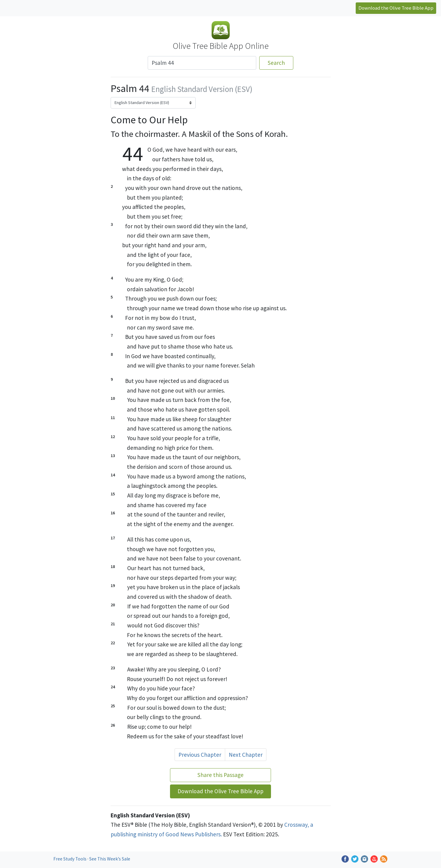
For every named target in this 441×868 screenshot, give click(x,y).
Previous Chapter (200, 755)
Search (276, 63)
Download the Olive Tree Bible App (396, 8)
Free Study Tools (70, 859)
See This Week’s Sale (110, 859)
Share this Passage (220, 775)
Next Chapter (246, 755)
